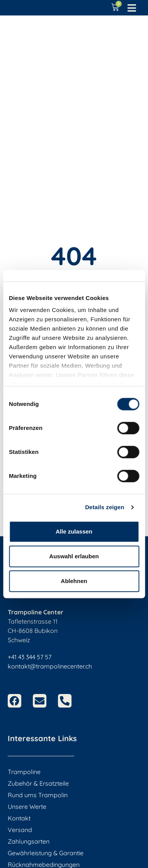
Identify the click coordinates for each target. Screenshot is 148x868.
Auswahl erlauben (74, 556)
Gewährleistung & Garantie (46, 853)
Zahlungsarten (29, 841)
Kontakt (19, 818)
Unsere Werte (27, 807)
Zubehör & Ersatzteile (38, 783)
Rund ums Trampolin (38, 795)
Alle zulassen (74, 531)
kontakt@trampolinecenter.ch (50, 666)
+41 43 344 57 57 (30, 657)
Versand (20, 830)
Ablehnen (74, 581)
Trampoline (24, 772)
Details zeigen (105, 507)
